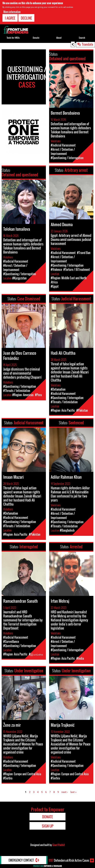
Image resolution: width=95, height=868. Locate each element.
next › (65, 792)
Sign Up (48, 826)
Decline (26, 18)
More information (12, 11)
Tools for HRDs (13, 38)
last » (73, 792)
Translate (88, 44)
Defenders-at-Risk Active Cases (69, 860)
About (59, 38)
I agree (10, 18)
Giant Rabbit (59, 845)
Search (82, 38)
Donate (36, 38)
